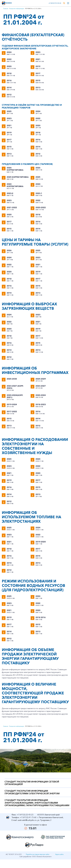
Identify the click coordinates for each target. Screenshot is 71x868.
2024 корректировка (15, 185)
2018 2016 (41, 617)
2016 (9, 81)
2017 (38, 73)
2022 (9, 59)
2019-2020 (41, 542)
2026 (38, 168)
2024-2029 (41, 379)
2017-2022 (12, 412)
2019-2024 (12, 404)
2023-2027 (41, 386)
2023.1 (39, 193)
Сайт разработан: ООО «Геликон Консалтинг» (36, 857)
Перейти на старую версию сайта (38, 854)
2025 (9, 111)
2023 (38, 52)
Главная (6, 9)
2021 (38, 59)
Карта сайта (59, 854)
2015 (38, 81)
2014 (9, 88)
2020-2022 (41, 208)
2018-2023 (41, 404)
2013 (38, 88)
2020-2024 (41, 395)
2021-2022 (12, 208)
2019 (38, 66)
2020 (9, 66)
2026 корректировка (15, 169)
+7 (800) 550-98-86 (55, 3)
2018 (9, 73)
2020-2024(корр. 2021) (15, 396)
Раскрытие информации (17, 9)
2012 (9, 95)
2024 (9, 52)
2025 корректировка (17, 177)
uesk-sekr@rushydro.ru (27, 820)
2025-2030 (12, 379)
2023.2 (10, 193)
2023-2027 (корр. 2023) (15, 387)
